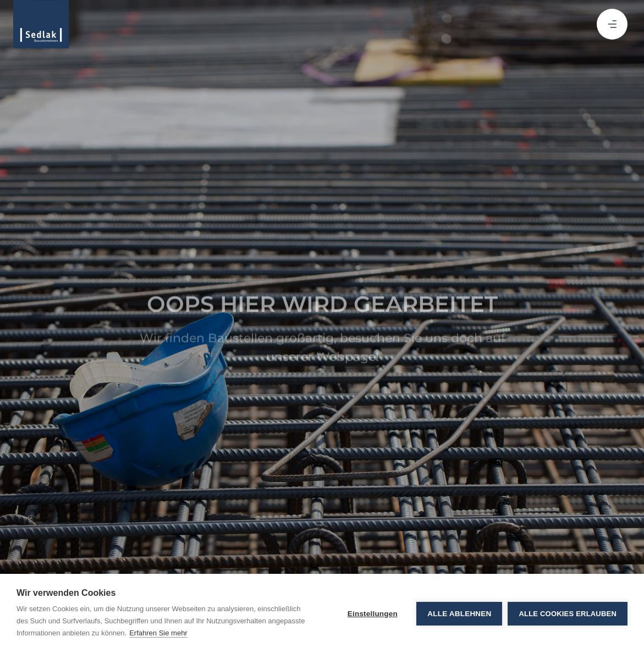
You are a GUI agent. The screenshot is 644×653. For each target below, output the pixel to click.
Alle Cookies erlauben (568, 614)
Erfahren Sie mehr (158, 633)
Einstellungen (373, 614)
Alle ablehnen (459, 614)
